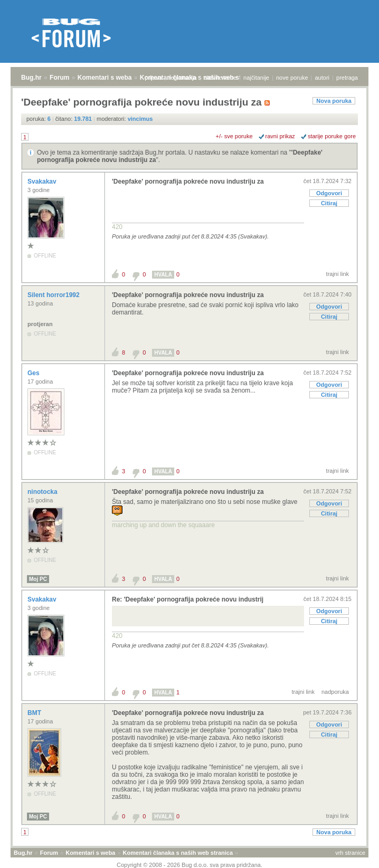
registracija (183, 78)
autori (323, 78)
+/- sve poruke (234, 136)
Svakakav (43, 182)
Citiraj (329, 203)
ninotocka (43, 492)
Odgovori (329, 193)
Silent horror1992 (54, 295)
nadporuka (335, 692)
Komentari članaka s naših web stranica (178, 853)
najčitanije (256, 78)
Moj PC (38, 579)
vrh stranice (350, 853)
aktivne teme (220, 78)
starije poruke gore (332, 136)
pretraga (347, 78)
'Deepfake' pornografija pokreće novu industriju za (188, 182)
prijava (153, 78)
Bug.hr (31, 78)
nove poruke (292, 78)
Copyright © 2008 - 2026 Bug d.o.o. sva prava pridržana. (189, 865)
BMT (35, 713)
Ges (34, 373)
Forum (59, 78)
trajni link (338, 274)
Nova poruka (334, 101)
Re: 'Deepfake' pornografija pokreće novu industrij (188, 599)
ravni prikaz (280, 136)
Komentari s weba (105, 78)
